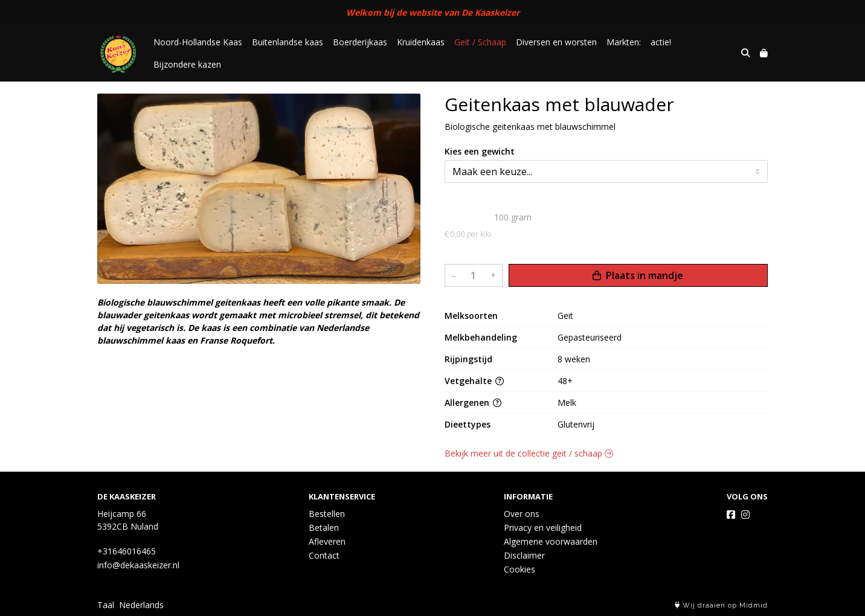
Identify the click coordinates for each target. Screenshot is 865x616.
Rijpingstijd (468, 359)
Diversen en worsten (556, 42)
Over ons (522, 514)
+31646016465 (127, 551)
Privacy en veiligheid (543, 528)
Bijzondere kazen (187, 64)
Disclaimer (524, 555)
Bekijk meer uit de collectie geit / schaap (529, 453)
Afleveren (327, 541)
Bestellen (327, 514)
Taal (106, 605)
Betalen (324, 528)
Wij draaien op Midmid (721, 605)
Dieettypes (468, 424)
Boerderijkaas (360, 42)
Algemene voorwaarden (551, 541)
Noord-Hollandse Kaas (198, 42)
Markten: (624, 42)
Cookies (519, 569)
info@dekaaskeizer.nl (138, 565)
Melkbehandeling (481, 337)
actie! (661, 42)
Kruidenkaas (421, 42)
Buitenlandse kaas (288, 42)
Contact (324, 555)
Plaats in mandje (638, 275)
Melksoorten (471, 316)
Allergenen (473, 403)
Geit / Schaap (480, 42)
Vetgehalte (474, 381)
